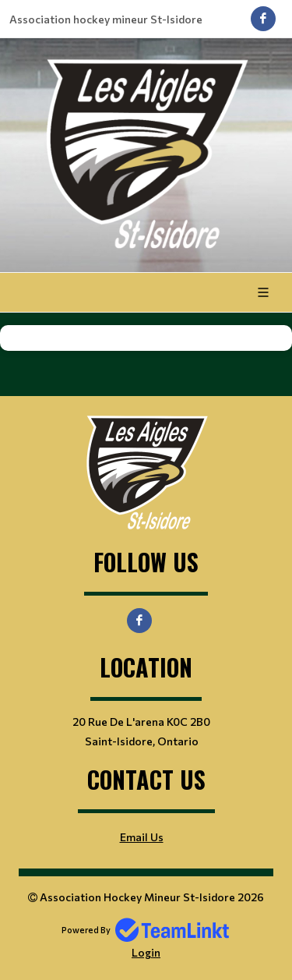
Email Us (142, 837)
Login (146, 952)
